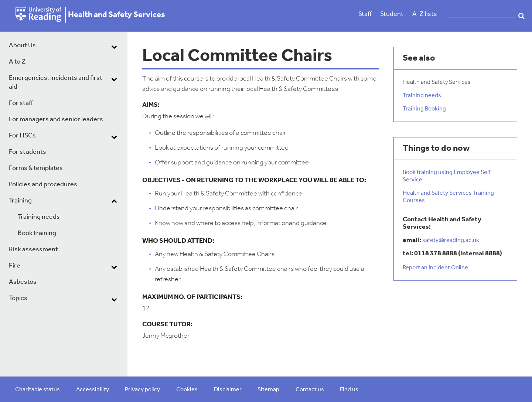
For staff (21, 103)
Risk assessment (33, 250)
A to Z (17, 62)
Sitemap (268, 390)
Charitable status (37, 390)
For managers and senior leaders (56, 120)
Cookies (187, 390)
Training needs (39, 217)
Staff (365, 14)
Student (392, 14)
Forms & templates (36, 168)
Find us (349, 390)
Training (20, 201)
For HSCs (22, 136)
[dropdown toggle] (114, 47)
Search (522, 16)
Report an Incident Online (435, 268)
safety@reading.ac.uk (451, 241)
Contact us (310, 390)
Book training (37, 233)
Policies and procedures (43, 185)
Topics (18, 298)
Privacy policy (142, 390)
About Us (22, 46)
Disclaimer (228, 390)
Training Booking (424, 109)
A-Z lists (425, 14)
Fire (15, 266)
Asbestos (23, 282)
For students (28, 152)
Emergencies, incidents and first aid (56, 83)
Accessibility (93, 390)
